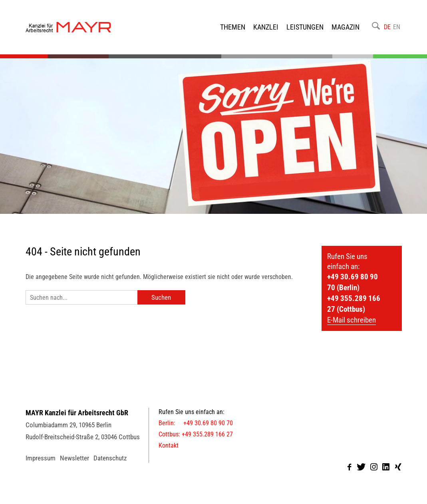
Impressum (41, 458)
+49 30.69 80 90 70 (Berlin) (353, 282)
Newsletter (74, 458)
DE (387, 27)
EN (397, 27)
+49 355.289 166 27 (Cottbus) (354, 304)
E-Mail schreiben (352, 320)
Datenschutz (110, 458)
